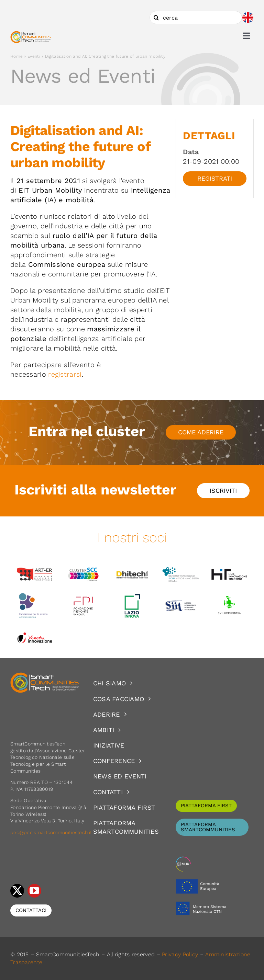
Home (16, 56)
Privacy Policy (180, 954)
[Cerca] (156, 18)
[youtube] (34, 891)
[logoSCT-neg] (45, 675)
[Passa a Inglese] (248, 18)
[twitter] (17, 891)
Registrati (215, 178)
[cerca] (196, 18)
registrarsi (65, 374)
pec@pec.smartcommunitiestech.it (52, 832)
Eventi (34, 56)
